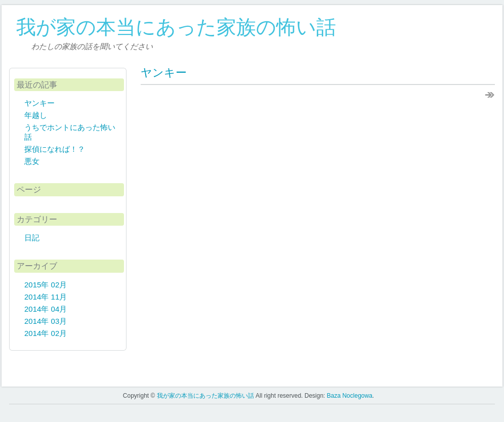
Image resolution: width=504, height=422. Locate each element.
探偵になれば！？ (55, 149)
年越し (36, 115)
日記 (32, 238)
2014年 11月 (46, 297)
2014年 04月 (46, 309)
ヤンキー (164, 73)
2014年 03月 (46, 321)
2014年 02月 (46, 333)
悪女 (32, 161)
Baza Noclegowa (350, 396)
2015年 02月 (46, 285)
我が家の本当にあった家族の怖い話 (176, 27)
